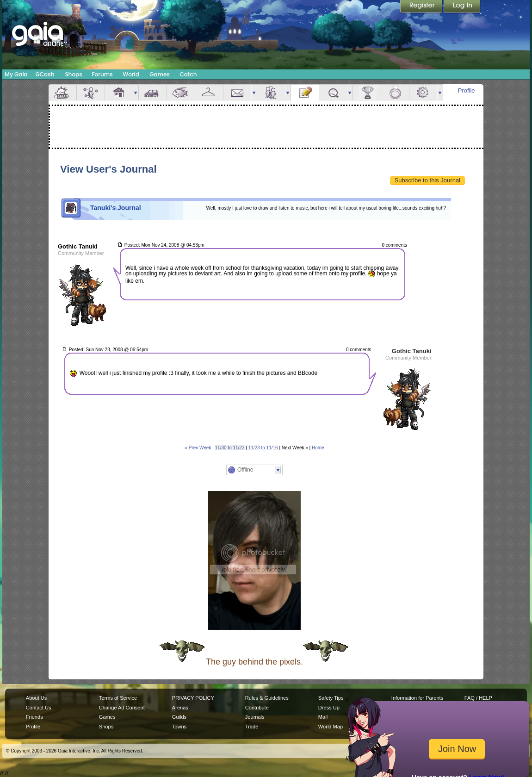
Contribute (257, 708)
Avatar (91, 92)
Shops (73, 74)
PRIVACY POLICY (193, 698)
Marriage (395, 92)
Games (160, 74)
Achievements (367, 92)
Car (153, 92)
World (131, 74)
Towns (179, 727)
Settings (423, 92)
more (136, 92)
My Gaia (16, 74)
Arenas (180, 708)
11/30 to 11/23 (230, 448)
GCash (45, 74)
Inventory (209, 92)
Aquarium (181, 92)
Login (462, 7)
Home (318, 448)
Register (422, 7)
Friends (271, 92)
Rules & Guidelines (267, 698)
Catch (189, 74)
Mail (237, 92)
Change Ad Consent (122, 708)
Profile (467, 90)
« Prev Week (198, 448)
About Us (36, 698)
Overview (62, 92)
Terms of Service (118, 698)
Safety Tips (331, 698)
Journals (255, 717)
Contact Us (39, 708)
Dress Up (329, 708)
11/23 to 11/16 (263, 448)
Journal (305, 92)
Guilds (179, 717)
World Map (331, 727)
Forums (102, 74)
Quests (333, 92)
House (119, 92)
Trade (252, 727)
